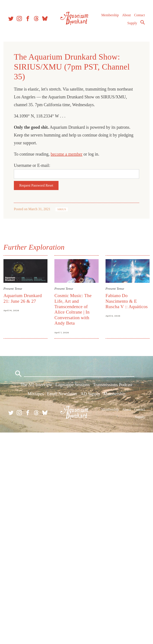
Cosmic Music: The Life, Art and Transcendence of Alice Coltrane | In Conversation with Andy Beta (73, 309)
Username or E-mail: (32, 165)
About (126, 15)
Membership (110, 15)
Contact (140, 15)
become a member (67, 154)
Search (143, 22)
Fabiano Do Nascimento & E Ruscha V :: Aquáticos (127, 301)
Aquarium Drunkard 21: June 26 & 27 (23, 298)
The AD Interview (36, 385)
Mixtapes (36, 394)
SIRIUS (62, 209)
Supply (132, 23)
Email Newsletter (62, 394)
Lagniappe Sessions (73, 385)
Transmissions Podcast (113, 385)
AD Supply (90, 394)
